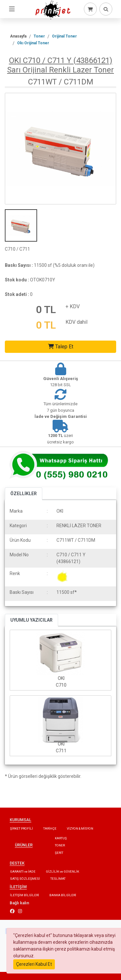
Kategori (18, 526)
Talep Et (61, 347)
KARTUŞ (61, 838)
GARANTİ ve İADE (23, 871)
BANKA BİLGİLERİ (63, 895)
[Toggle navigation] (12, 9)
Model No (19, 555)
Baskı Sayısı (22, 592)
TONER (60, 845)
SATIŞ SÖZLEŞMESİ (25, 879)
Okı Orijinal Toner (33, 43)
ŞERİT (59, 853)
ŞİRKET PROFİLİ (21, 828)
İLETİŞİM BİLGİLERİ (25, 895)
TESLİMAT (58, 879)
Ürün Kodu (20, 540)
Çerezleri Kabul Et (34, 964)
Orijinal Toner (64, 36)
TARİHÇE (50, 828)
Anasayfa (18, 36)
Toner (39, 36)
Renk (15, 573)
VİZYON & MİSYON (80, 828)
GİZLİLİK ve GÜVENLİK (62, 871)
